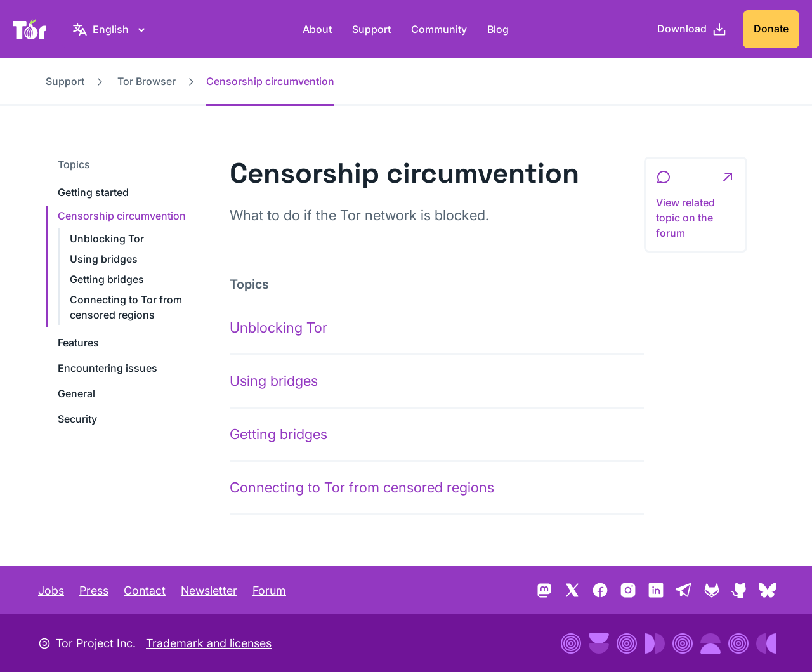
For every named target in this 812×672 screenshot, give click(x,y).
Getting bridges (107, 279)
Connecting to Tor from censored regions (362, 487)
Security (77, 419)
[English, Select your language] (111, 29)
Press (94, 590)
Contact (145, 590)
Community (439, 29)
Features (78, 343)
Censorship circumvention (122, 216)
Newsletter (209, 590)
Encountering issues (108, 368)
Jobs (51, 590)
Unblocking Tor (107, 239)
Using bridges (104, 259)
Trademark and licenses (209, 643)
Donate (771, 29)
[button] (696, 205)
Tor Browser (147, 81)
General (76, 393)
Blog (498, 29)
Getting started (93, 192)
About (317, 29)
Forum (269, 590)
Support (371, 29)
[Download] (692, 29)
